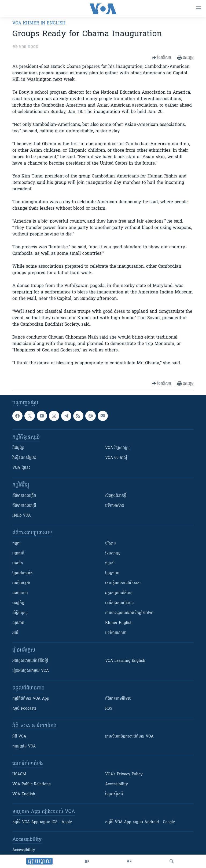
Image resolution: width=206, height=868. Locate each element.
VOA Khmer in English (39, 23)
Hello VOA (22, 516)
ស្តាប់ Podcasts (24, 709)
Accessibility (117, 784)
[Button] (161, 58)
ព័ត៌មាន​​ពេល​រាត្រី (24, 506)
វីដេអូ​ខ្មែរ (18, 448)
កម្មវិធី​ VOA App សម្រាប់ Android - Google (140, 822)
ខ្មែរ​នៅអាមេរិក (23, 573)
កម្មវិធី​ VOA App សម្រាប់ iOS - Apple (42, 822)
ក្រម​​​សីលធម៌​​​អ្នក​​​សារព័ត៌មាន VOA (129, 737)
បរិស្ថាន (111, 544)
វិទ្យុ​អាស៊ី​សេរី (114, 794)
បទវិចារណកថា (116, 633)
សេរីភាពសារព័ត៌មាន (119, 603)
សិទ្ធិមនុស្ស (20, 613)
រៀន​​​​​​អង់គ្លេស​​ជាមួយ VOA (31, 671)
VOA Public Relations (32, 784)
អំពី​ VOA (19, 737)
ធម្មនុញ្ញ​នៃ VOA (24, 747)
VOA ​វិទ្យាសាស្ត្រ (117, 448)
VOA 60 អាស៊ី (116, 458)
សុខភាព (18, 623)
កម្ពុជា (16, 544)
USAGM (19, 774)
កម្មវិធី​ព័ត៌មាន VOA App (31, 699)
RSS (109, 709)
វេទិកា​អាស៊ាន (115, 506)
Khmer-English (119, 623)
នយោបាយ (20, 593)
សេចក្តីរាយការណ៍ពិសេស (123, 583)
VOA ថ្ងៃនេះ (21, 468)
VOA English (24, 794)
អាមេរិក (18, 563)
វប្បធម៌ (110, 563)
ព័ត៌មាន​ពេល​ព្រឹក (24, 496)
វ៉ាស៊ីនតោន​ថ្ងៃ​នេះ (25, 458)
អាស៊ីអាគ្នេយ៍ (21, 583)
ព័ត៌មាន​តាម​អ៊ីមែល (118, 699)
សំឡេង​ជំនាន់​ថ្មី (116, 496)
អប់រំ (15, 633)
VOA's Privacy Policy (124, 774)
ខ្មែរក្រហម (112, 573)
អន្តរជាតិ (18, 553)
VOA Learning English (125, 661)
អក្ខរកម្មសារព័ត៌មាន (119, 593)
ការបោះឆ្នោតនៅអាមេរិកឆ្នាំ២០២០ (129, 613)
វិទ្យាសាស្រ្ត (113, 553)
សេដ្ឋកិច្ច (18, 603)
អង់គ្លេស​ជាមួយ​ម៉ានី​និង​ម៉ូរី (30, 661)
